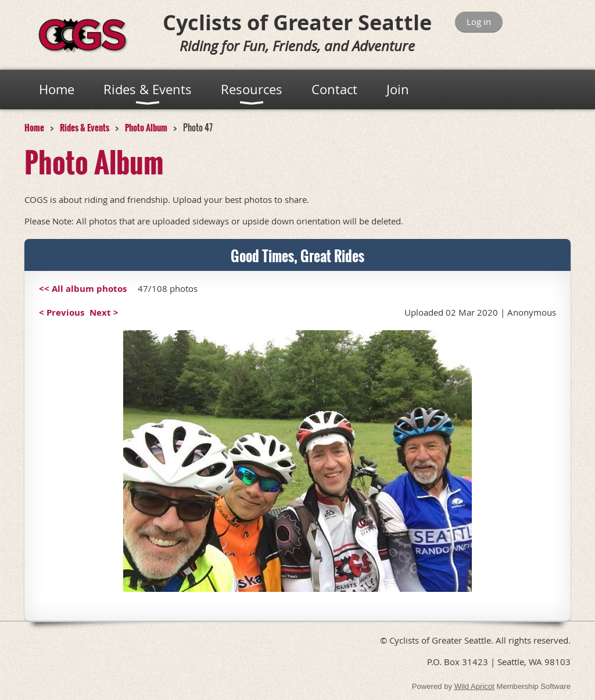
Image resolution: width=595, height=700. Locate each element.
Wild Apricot (474, 686)
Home (34, 127)
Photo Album (146, 127)
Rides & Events (85, 127)
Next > (104, 312)
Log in (479, 22)
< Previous (62, 312)
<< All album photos (83, 289)
